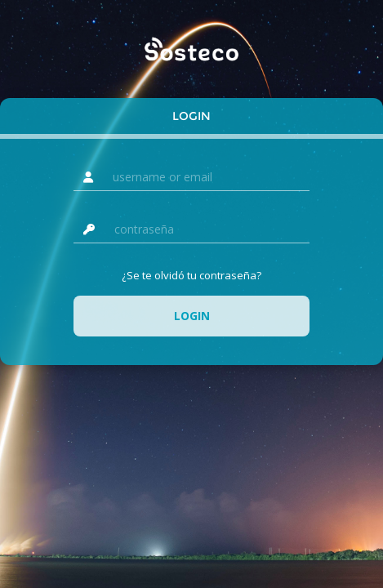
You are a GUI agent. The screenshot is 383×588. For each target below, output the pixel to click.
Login (191, 116)
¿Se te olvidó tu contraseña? (191, 275)
